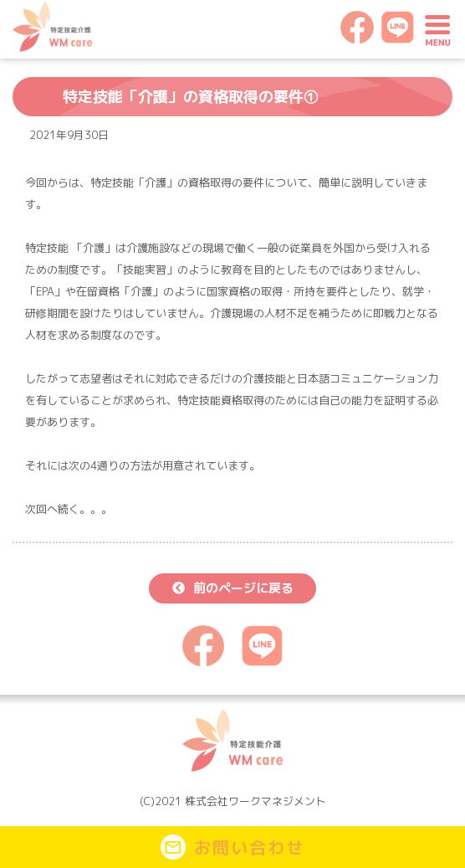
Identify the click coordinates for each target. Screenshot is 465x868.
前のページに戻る (243, 588)
